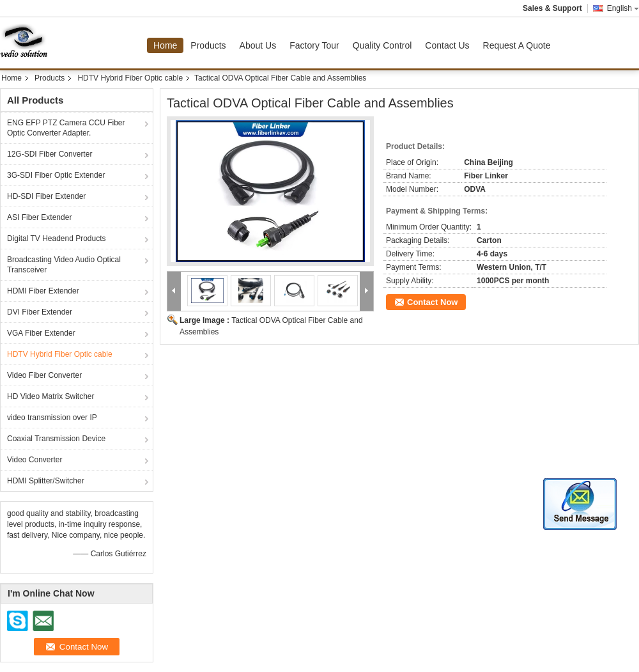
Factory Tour (314, 45)
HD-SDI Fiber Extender (46, 196)
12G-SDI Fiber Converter (50, 154)
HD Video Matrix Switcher (51, 396)
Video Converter (35, 460)
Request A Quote (517, 45)
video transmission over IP (52, 418)
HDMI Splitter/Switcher (46, 481)
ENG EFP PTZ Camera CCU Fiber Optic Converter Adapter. (66, 128)
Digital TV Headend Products (57, 238)
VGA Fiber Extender (41, 333)
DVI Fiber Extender (40, 312)
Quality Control (382, 45)
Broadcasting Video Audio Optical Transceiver (64, 265)
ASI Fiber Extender (39, 217)
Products (208, 45)
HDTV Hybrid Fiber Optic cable (130, 78)
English (623, 8)
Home (165, 45)
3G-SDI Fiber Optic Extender (56, 175)
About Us (258, 45)
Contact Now (432, 302)
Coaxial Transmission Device (56, 439)
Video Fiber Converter (44, 375)
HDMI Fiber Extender (43, 291)
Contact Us (447, 45)
